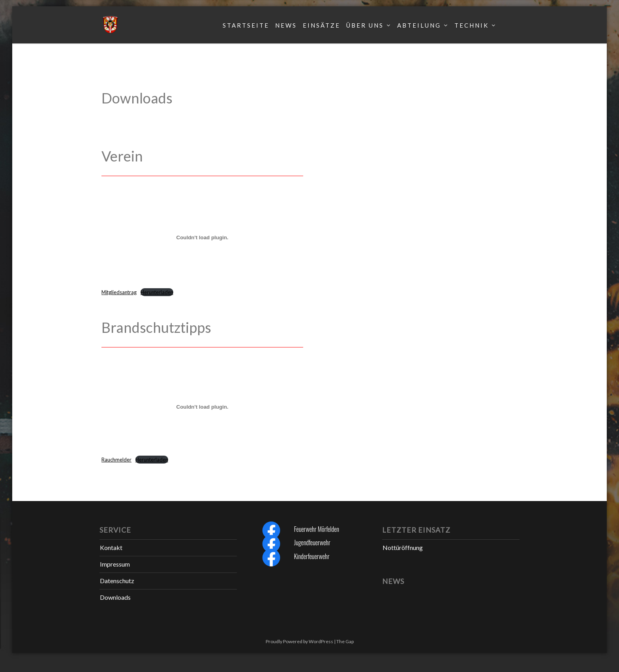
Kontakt (111, 547)
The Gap (345, 641)
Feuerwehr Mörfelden (317, 529)
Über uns (365, 25)
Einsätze (322, 25)
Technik (472, 25)
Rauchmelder (116, 460)
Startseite (246, 25)
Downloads (115, 597)
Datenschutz (117, 581)
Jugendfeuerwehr (312, 542)
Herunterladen (157, 292)
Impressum (115, 564)
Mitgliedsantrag (119, 292)
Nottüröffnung (403, 547)
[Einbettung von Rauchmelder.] (202, 407)
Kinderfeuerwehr (312, 556)
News (286, 25)
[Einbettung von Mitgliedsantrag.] (202, 237)
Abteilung (419, 25)
